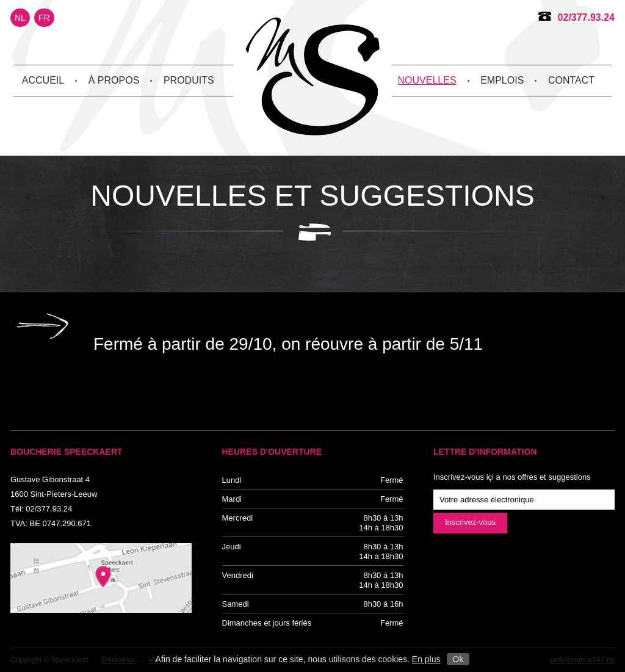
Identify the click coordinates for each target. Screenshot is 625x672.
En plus (426, 659)
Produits (189, 80)
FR (44, 18)
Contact (571, 80)
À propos (114, 80)
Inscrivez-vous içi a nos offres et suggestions (512, 477)
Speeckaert (312, 76)
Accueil (43, 80)
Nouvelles (427, 80)
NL (20, 18)
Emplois (502, 80)
